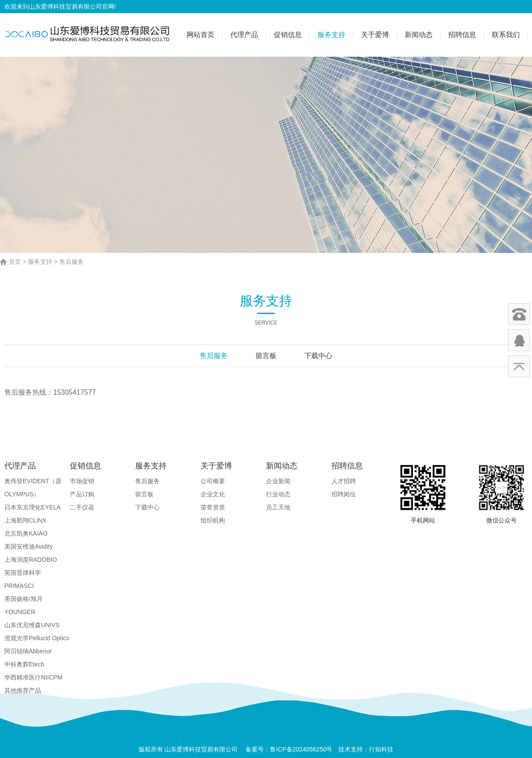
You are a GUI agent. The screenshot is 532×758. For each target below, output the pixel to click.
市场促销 (82, 481)
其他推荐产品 (23, 690)
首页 (15, 262)
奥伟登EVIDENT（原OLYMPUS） (33, 488)
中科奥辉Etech (24, 664)
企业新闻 (278, 481)
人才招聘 (344, 481)
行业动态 (278, 494)
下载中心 (318, 356)
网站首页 (201, 35)
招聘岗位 (344, 494)
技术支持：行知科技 (366, 749)
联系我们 (506, 35)
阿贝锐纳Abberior (28, 651)
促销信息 (288, 35)
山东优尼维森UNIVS (32, 625)
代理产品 (244, 35)
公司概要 (213, 481)
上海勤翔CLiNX (25, 520)
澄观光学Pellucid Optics (37, 638)
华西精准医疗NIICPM (33, 677)
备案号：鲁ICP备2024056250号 (289, 749)
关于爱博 (375, 35)
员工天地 (278, 507)
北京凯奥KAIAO (26, 533)
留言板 (266, 356)
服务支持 (331, 35)
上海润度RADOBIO (31, 560)
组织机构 (213, 520)
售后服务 (72, 262)
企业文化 (213, 494)
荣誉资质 (213, 507)
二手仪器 (82, 507)
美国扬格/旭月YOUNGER (24, 605)
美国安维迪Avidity (29, 546)
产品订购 (82, 494)
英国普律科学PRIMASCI (23, 579)
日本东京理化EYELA (32, 507)
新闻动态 (419, 35)
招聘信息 (462, 35)
